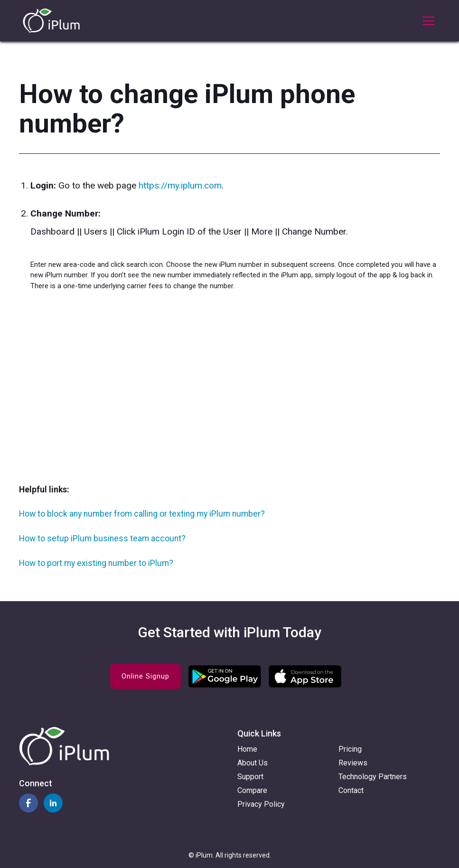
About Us (253, 763)
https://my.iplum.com (180, 185)
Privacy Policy (261, 804)
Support (250, 777)
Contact (351, 790)
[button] (427, 21)
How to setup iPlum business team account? (102, 538)
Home (247, 749)
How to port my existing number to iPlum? (96, 563)
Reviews (353, 763)
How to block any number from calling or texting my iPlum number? (142, 514)
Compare (252, 790)
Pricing (350, 749)
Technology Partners (373, 777)
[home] (51, 21)
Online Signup (145, 676)
